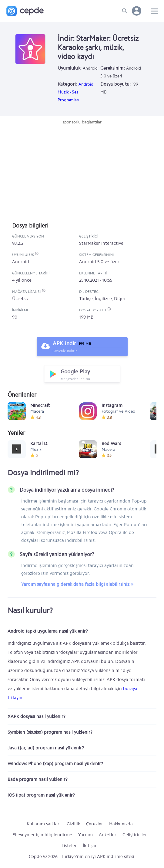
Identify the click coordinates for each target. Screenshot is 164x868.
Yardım (85, 835)
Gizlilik (73, 824)
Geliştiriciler (135, 835)
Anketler (108, 835)
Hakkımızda (121, 824)
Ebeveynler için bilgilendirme (42, 835)
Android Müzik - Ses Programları (75, 92)
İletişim (90, 846)
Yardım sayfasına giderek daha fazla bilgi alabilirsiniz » (77, 584)
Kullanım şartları (44, 824)
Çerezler (95, 824)
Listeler (69, 846)
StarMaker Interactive (101, 243)
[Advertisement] (82, 171)
